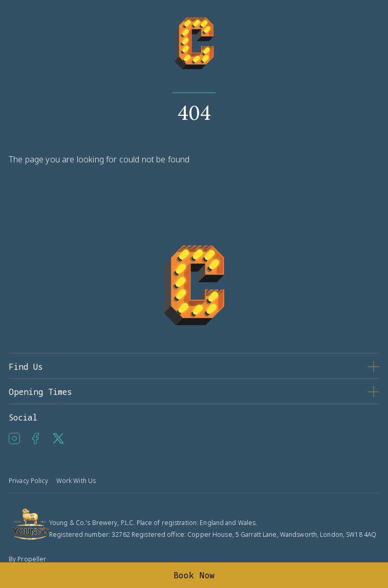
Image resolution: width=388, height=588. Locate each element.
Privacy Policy (28, 481)
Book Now (194, 575)
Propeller (32, 559)
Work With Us (76, 481)
